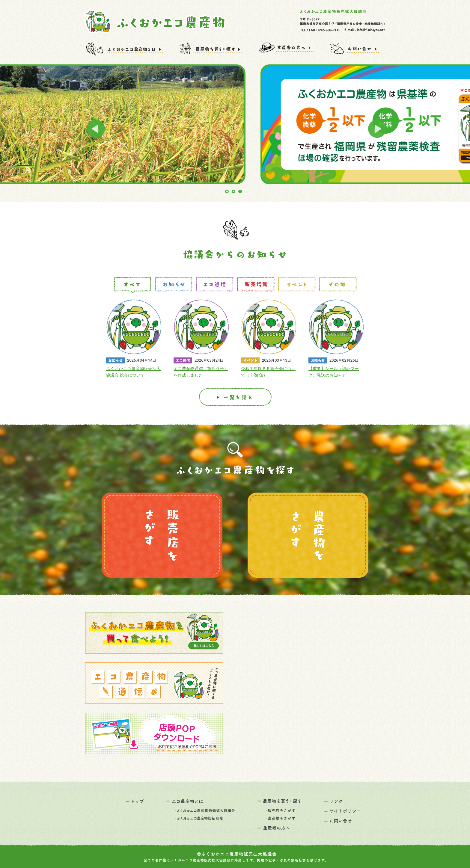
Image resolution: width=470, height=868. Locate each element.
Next (377, 129)
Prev (96, 129)
